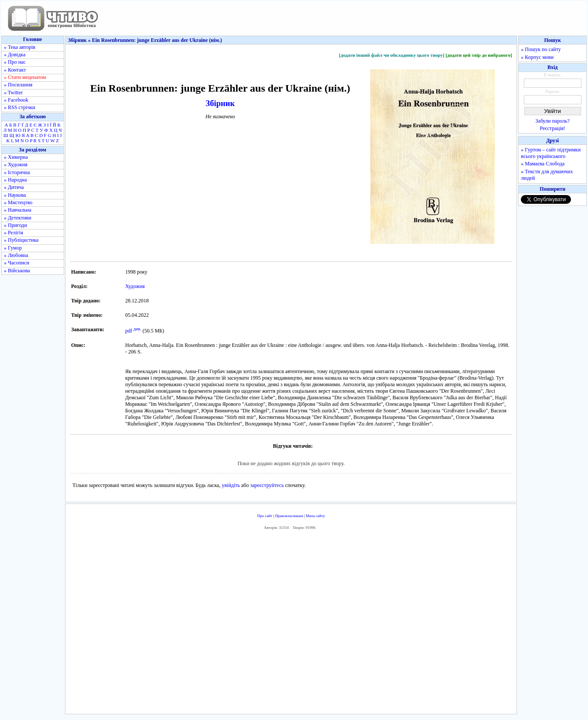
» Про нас (15, 62)
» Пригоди (15, 225)
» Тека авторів (20, 47)
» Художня (16, 165)
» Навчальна (18, 210)
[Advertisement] (291, 624)
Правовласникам (289, 516)
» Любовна (16, 255)
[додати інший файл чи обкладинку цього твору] (392, 55)
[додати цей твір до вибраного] (479, 55)
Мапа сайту (315, 516)
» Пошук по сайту (541, 49)
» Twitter (13, 93)
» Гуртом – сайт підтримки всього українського (551, 153)
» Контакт (15, 70)
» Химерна (16, 157)
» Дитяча (14, 187)
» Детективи (18, 218)
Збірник (220, 103)
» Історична (17, 172)
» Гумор (13, 248)
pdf (129, 331)
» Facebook (16, 100)
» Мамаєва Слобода (543, 164)
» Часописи (17, 263)
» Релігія (14, 233)
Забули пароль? (553, 121)
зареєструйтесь (267, 485)
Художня (135, 286)
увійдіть (231, 485)
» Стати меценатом (25, 77)
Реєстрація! (553, 128)
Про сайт (265, 516)
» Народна (15, 180)
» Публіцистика (21, 240)
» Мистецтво (18, 202)
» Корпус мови (537, 57)
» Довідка (15, 55)
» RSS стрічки (20, 107)
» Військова (17, 271)
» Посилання (18, 85)
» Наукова (15, 195)
